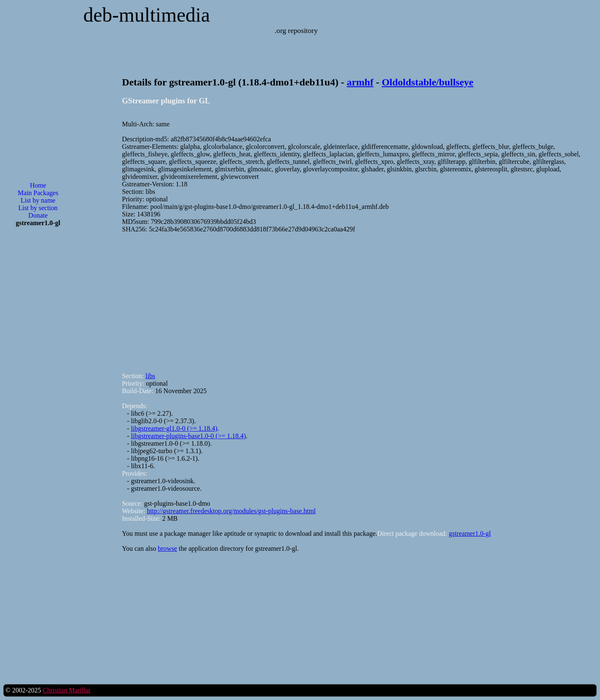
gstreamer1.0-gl (470, 533)
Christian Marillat (66, 690)
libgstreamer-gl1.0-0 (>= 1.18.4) (174, 428)
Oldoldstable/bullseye (427, 82)
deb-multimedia (147, 15)
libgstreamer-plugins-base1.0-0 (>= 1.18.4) (188, 436)
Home (38, 185)
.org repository (296, 30)
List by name (38, 200)
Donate (38, 215)
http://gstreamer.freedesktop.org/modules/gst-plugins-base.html (231, 511)
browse (167, 548)
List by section (38, 208)
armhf (360, 82)
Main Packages (38, 193)
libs (150, 376)
